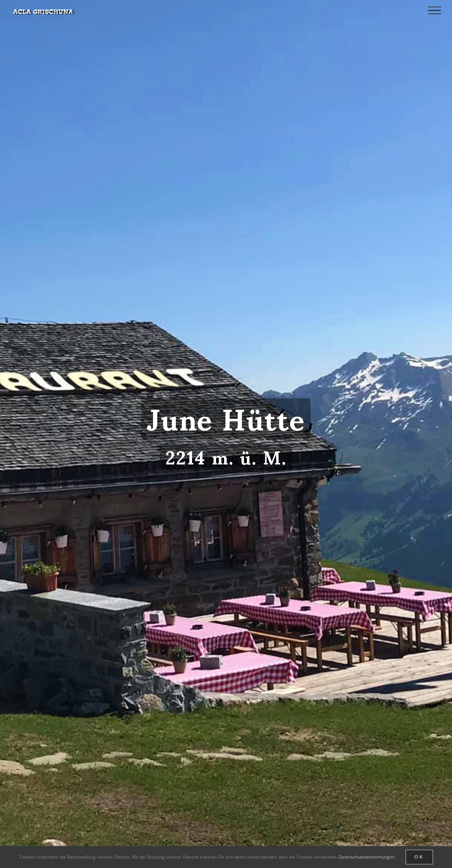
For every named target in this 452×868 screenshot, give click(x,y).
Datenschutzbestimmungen (367, 857)
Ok (419, 857)
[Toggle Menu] (434, 11)
